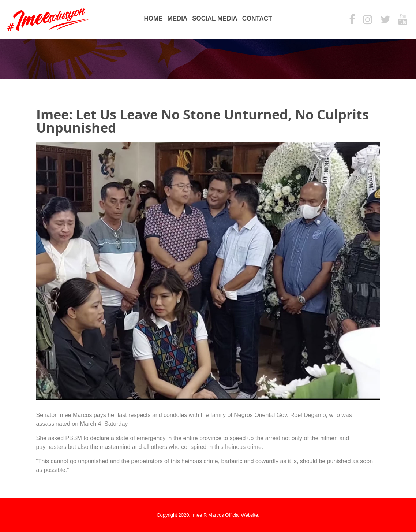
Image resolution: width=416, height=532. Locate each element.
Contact (257, 18)
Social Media (215, 18)
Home (153, 18)
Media (177, 18)
